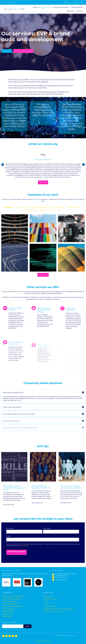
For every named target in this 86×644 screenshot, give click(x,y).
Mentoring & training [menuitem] (8, 611)
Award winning (22, 207)
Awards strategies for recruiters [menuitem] (53, 611)
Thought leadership (29, 210)
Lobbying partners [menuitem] (7, 614)
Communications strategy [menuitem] (10, 604)
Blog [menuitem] (45, 601)
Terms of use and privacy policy (43, 641)
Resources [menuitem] (70, 11)
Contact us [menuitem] (79, 11)
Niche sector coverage (47, 210)
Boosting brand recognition (40, 207)
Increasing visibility (73, 207)
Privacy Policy (25, 546)
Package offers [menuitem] (7, 616)
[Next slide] (83, 165)
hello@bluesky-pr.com (78, 3)
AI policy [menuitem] (46, 604)
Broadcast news (58, 207)
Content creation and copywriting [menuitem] (12, 599)
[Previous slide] (3, 165)
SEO (59, 210)
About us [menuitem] (37, 7)
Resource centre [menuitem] (49, 596)
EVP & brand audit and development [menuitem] (13, 606)
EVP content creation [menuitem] (8, 609)
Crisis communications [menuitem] (9, 601)
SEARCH (27, 626)
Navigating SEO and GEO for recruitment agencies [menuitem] (59, 609)
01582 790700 (68, 3)
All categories (8, 207)
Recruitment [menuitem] (46, 7)
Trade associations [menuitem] (77, 7)
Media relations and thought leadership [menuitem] (14, 596)
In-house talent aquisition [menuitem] (61, 7)
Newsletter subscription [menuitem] (51, 599)
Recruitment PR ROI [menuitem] (50, 606)
